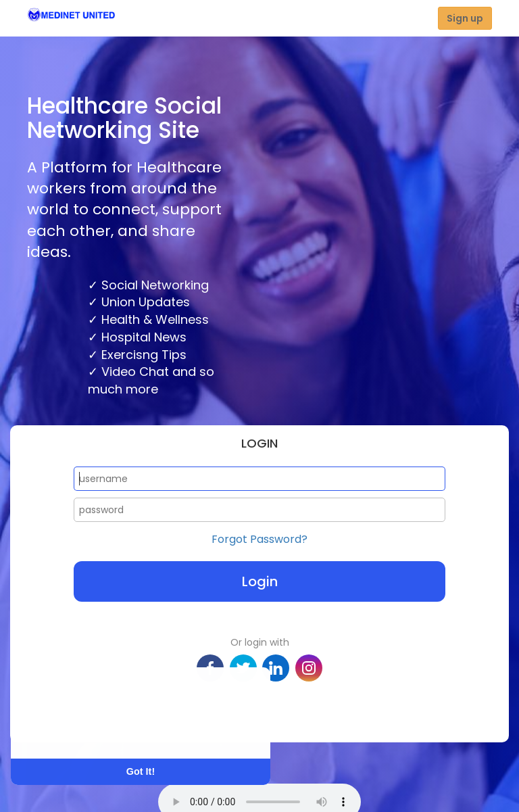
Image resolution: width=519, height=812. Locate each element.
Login (260, 581)
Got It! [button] (141, 771)
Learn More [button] (62, 731)
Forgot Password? (259, 540)
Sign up (465, 18)
